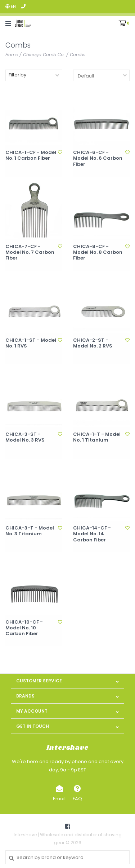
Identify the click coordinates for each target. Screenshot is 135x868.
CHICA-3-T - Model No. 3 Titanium (30, 531)
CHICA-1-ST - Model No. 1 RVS (31, 343)
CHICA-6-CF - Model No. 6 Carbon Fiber (98, 158)
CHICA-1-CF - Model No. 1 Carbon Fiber (31, 156)
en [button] (11, 6)
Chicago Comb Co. (44, 55)
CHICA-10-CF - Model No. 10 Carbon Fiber (24, 628)
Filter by (17, 75)
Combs (78, 55)
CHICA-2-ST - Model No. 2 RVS (93, 343)
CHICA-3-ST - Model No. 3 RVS (25, 437)
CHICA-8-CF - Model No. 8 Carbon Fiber (98, 253)
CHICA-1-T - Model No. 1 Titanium (97, 437)
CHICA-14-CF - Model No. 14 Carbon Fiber (92, 534)
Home (12, 55)
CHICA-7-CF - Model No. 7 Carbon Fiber (30, 253)
